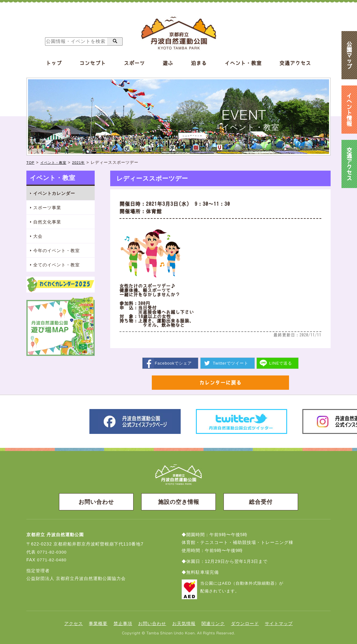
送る (281, 363)
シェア (173, 363)
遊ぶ (168, 63)
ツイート (230, 363)
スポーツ (134, 63)
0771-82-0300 (53, 553)
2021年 (85, 162)
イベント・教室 (243, 63)
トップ (54, 63)
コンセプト (93, 63)
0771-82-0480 (52, 561)
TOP (31, 162)
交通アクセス (295, 63)
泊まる (199, 63)
